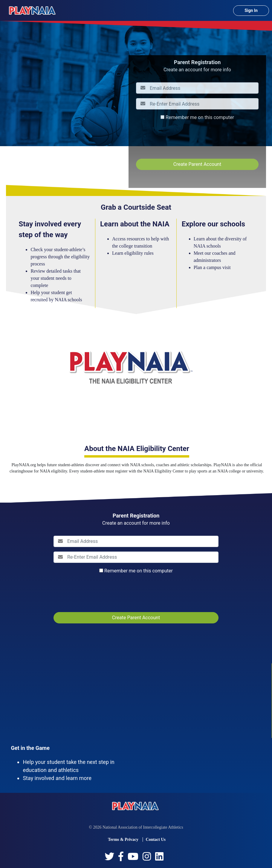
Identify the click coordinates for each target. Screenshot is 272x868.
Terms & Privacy (123, 840)
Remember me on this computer (200, 117)
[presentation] (181, 140)
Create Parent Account (197, 164)
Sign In (251, 10)
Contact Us (156, 840)
